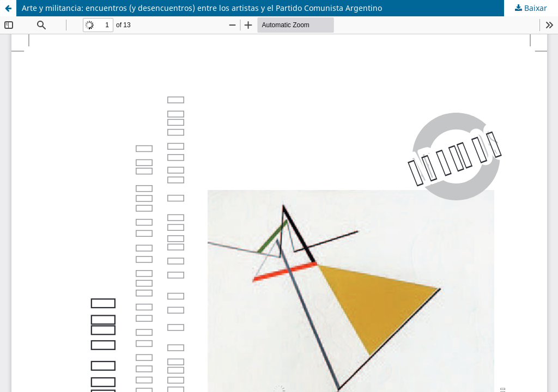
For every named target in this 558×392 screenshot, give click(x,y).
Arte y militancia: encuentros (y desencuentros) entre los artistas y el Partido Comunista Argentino (202, 8)
